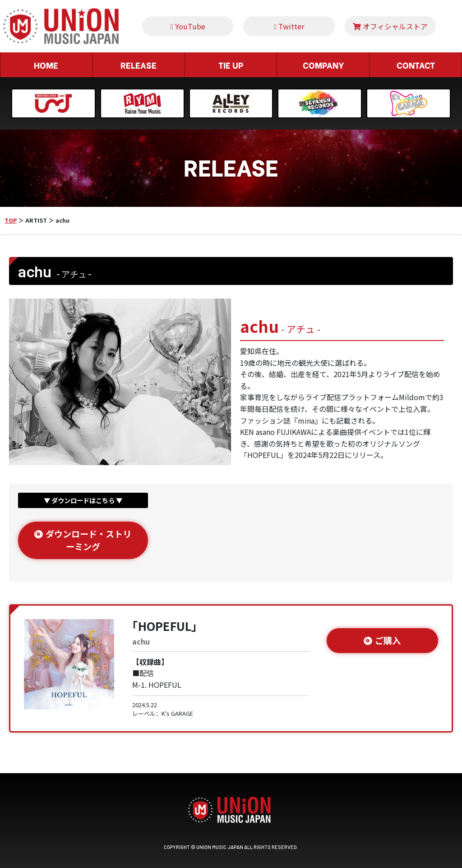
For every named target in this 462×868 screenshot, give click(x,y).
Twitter (289, 26)
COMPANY (323, 65)
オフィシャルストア (390, 26)
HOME (46, 65)
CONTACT (416, 65)
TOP (11, 220)
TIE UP (231, 65)
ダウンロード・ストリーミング (83, 540)
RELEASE (139, 65)
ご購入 (382, 640)
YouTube (188, 26)
